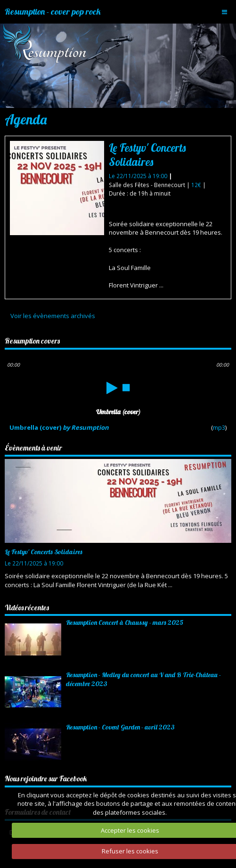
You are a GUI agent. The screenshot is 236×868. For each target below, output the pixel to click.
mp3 (219, 427)
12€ (197, 185)
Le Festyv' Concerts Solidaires (147, 155)
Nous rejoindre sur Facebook (46, 778)
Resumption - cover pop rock (53, 12)
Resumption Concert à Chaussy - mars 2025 (125, 622)
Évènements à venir (33, 448)
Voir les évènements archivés (53, 316)
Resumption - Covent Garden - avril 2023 (120, 727)
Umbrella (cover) (59, 427)
